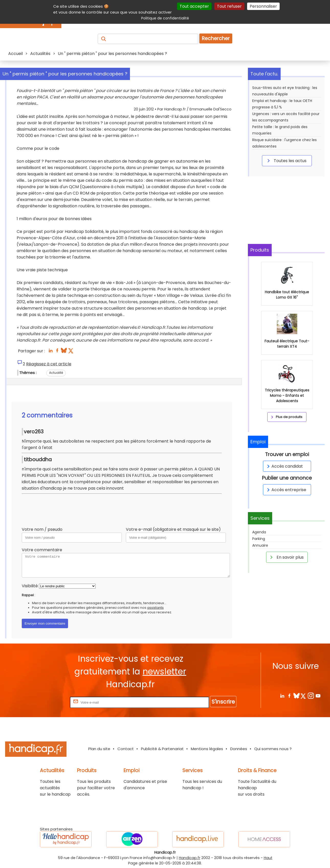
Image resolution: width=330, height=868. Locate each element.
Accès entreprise (286, 490)
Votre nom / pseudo (42, 529)
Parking (259, 539)
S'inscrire (223, 702)
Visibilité (30, 586)
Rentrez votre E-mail (48, 702)
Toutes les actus (286, 161)
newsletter (164, 672)
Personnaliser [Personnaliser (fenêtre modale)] (263, 6)
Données (239, 749)
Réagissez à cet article (49, 364)
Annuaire (260, 545)
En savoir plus (286, 557)
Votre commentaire (42, 550)
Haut (268, 858)
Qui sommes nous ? (273, 749)
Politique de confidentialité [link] (165, 18)
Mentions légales (207, 749)
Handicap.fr (190, 858)
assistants (155, 608)
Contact (126, 749)
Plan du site (99, 749)
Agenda (259, 532)
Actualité (56, 373)
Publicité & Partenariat (162, 749)
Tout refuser (229, 6)
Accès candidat (284, 466)
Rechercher (216, 38)
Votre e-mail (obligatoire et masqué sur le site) (173, 529)
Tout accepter (194, 6)
